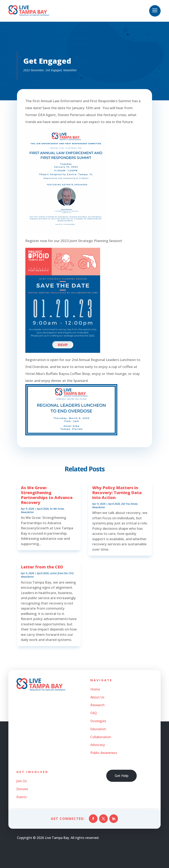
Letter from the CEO (42, 567)
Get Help (121, 776)
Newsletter (70, 70)
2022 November (34, 70)
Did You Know (129, 504)
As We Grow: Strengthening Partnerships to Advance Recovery (47, 495)
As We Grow (57, 509)
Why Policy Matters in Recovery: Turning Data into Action (117, 493)
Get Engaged (54, 70)
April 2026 (43, 509)
